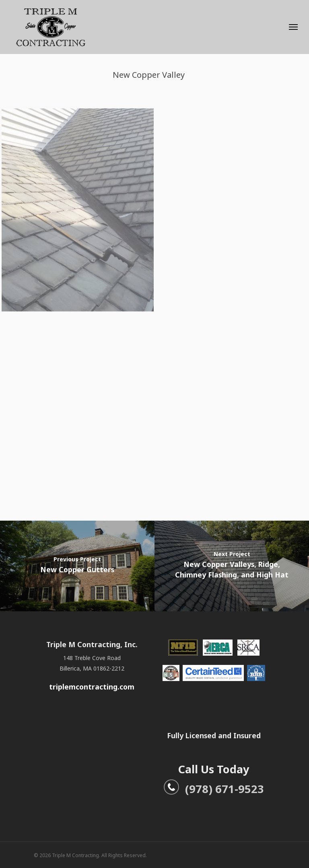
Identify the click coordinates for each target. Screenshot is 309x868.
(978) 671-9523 (214, 789)
